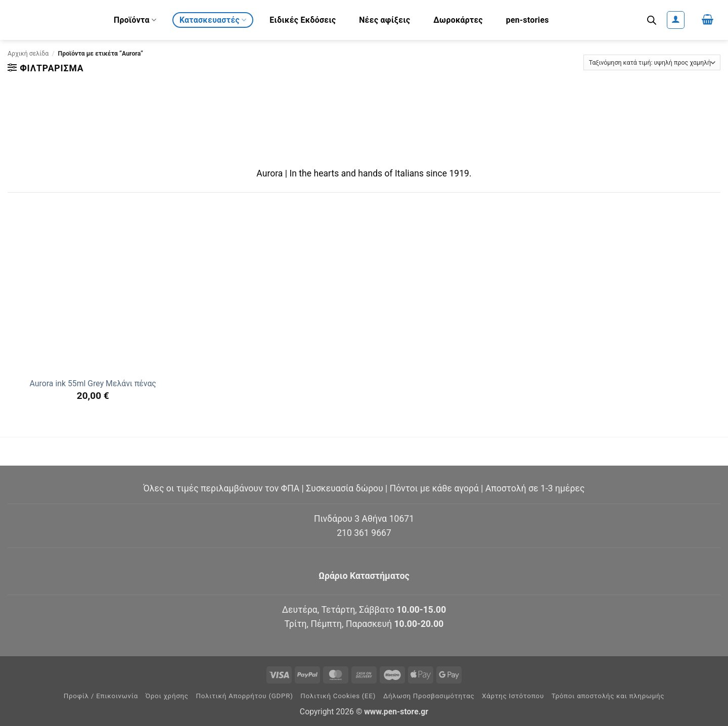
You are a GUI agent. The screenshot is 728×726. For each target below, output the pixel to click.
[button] (676, 20)
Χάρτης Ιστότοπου (513, 696)
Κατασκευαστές (213, 20)
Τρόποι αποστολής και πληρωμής (608, 696)
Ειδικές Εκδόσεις (303, 20)
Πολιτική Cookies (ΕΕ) (338, 696)
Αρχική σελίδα (28, 54)
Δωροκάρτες (458, 20)
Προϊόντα (135, 20)
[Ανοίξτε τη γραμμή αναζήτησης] (652, 20)
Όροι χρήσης (167, 696)
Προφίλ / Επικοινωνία (101, 696)
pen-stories (528, 20)
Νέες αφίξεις (384, 20)
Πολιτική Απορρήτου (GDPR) (245, 696)
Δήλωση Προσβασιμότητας (429, 696)
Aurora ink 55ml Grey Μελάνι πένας (93, 383)
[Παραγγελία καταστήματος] (652, 62)
